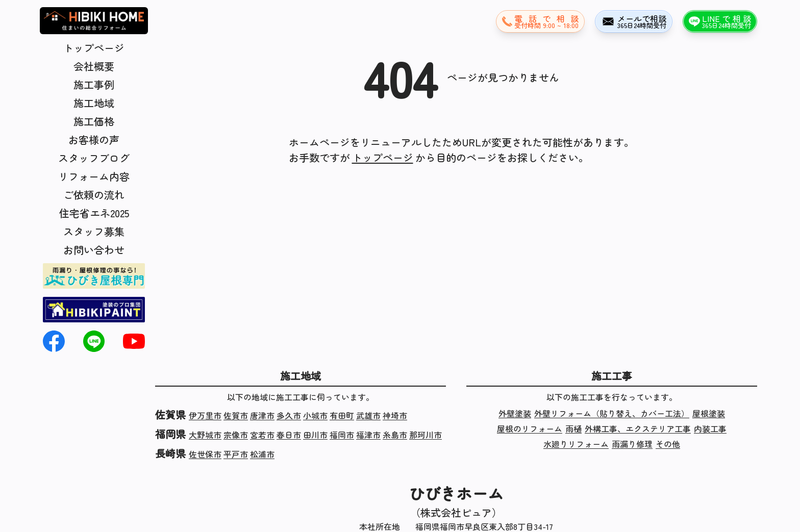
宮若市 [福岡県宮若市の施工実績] (262, 435)
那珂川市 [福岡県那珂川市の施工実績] (426, 435)
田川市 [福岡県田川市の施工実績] (315, 435)
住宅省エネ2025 (94, 213)
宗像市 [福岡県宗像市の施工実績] (236, 435)
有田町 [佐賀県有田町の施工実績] (342, 415)
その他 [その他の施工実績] (668, 444)
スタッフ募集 (94, 231)
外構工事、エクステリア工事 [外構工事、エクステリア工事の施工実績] (638, 428)
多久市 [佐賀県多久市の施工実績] (289, 415)
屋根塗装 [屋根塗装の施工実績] (709, 413)
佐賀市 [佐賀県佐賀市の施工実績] (236, 415)
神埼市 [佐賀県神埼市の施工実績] (395, 415)
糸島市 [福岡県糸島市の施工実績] (395, 435)
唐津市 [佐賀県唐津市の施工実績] (262, 415)
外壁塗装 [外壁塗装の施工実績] (515, 413)
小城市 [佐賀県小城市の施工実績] (315, 415)
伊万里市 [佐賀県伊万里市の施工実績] (205, 415)
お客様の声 (94, 140)
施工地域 (94, 103)
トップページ (94, 48)
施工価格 (94, 121)
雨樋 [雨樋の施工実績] (573, 428)
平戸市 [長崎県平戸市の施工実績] (236, 454)
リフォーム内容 (94, 176)
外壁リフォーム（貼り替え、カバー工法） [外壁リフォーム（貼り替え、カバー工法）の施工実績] (612, 413)
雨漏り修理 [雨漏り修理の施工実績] (632, 444)
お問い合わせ (94, 250)
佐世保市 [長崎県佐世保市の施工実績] (205, 454)
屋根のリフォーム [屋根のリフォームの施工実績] (530, 428)
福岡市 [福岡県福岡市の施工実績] (342, 435)
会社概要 (94, 66)
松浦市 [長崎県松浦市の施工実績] (262, 454)
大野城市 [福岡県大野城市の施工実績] (205, 435)
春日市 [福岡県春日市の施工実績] (289, 435)
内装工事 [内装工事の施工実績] (710, 428)
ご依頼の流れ (94, 195)
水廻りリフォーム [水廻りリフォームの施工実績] (576, 444)
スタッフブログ (94, 158)
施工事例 (94, 84)
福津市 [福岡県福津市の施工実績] (368, 435)
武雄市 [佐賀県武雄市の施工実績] (368, 415)
